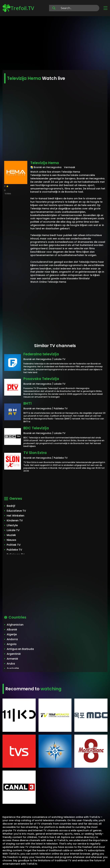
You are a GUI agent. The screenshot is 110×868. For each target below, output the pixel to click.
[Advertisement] (55, 44)
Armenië (12, 659)
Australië (13, 668)
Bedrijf (11, 506)
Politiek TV (14, 545)
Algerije (12, 634)
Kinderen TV (15, 520)
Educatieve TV (16, 511)
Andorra (12, 639)
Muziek (11, 535)
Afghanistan (15, 625)
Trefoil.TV (18, 8)
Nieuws (11, 540)
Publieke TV (14, 550)
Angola (12, 644)
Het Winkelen (15, 516)
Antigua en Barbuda (20, 649)
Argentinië (14, 654)
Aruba (11, 664)
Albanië (12, 630)
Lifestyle (12, 525)
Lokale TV (13, 530)
